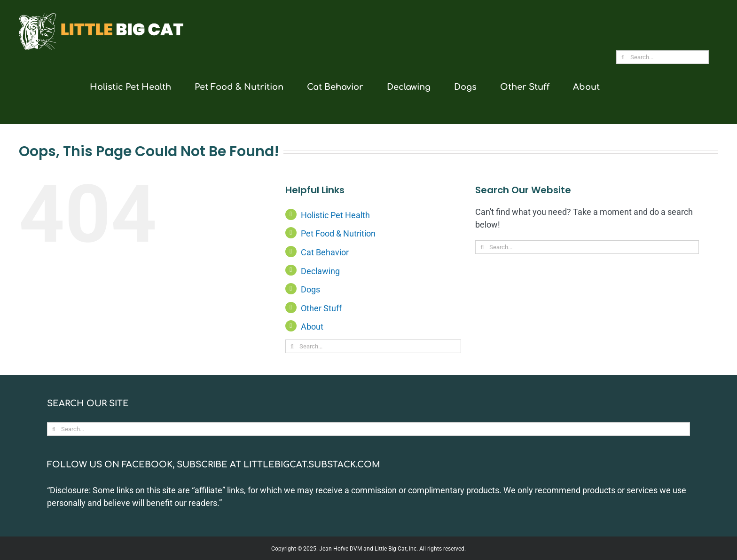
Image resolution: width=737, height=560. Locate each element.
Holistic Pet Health (335, 215)
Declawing (320, 271)
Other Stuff (321, 308)
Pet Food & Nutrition (338, 233)
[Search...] (663, 57)
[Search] (623, 57)
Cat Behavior (325, 252)
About (312, 327)
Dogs (310, 289)
